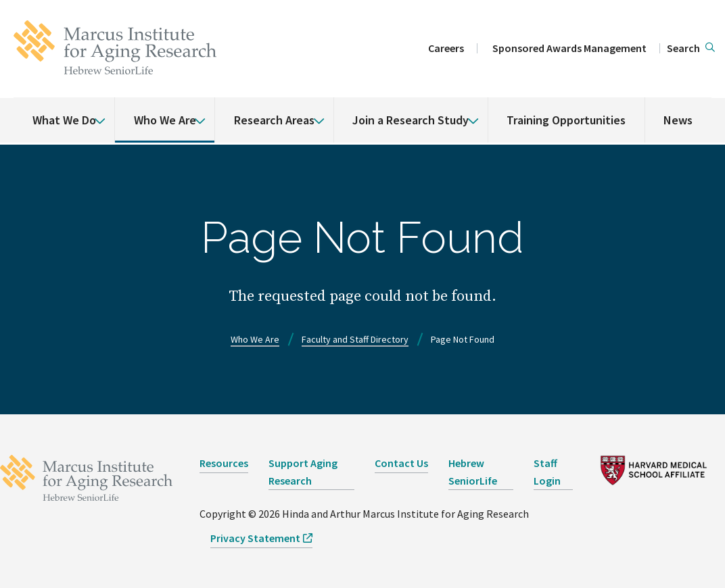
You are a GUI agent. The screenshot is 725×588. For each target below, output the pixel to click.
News (678, 120)
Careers (446, 48)
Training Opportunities (566, 120)
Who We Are (165, 120)
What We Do (64, 120)
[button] (691, 49)
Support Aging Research (303, 472)
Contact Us (401, 463)
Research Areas (274, 120)
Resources (224, 463)
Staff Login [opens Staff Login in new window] (547, 472)
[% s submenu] (95, 111)
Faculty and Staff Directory (355, 339)
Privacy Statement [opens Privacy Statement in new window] (255, 538)
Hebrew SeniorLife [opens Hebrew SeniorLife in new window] (473, 472)
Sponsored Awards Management (569, 48)
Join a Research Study (411, 120)
